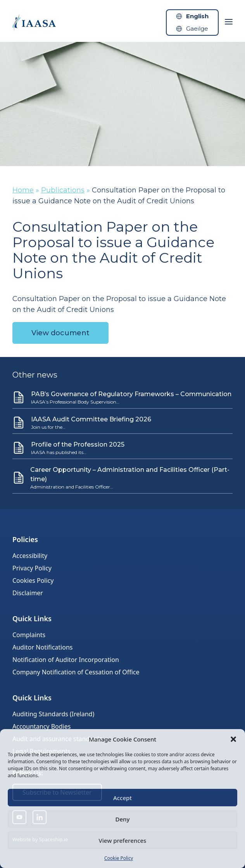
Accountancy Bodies (41, 726)
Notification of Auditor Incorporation (66, 660)
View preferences (123, 840)
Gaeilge (197, 29)
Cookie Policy (119, 858)
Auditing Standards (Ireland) (53, 714)
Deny (123, 819)
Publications (63, 190)
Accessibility (30, 556)
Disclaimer (28, 593)
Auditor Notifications (42, 647)
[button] (233, 739)
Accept (122, 798)
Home (23, 190)
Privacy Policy (32, 568)
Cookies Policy (33, 580)
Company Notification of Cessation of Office (76, 672)
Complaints (29, 635)
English (197, 16)
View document (60, 333)
